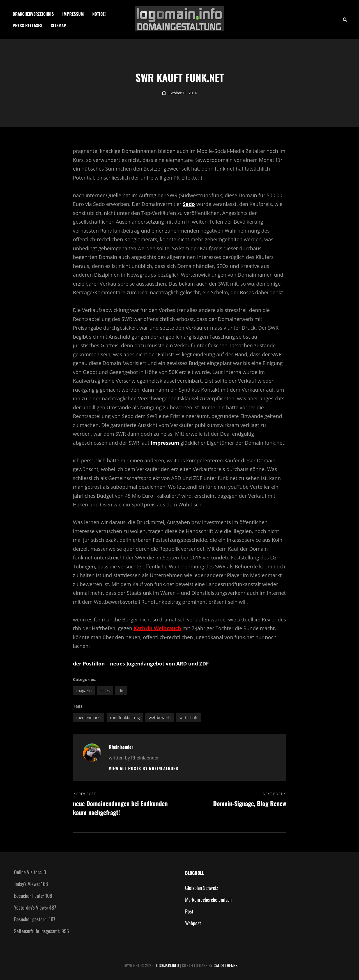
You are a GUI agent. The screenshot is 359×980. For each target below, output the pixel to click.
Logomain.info (167, 965)
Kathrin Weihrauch (157, 628)
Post (189, 911)
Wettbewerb (160, 718)
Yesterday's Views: (32, 907)
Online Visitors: (29, 872)
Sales (105, 691)
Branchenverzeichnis (33, 14)
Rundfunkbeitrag (125, 718)
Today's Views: (27, 884)
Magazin (84, 691)
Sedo (189, 204)
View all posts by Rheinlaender (144, 768)
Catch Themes (226, 965)
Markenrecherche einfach (208, 899)
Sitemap (58, 25)
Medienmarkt (89, 718)
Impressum (73, 14)
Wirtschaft (189, 718)
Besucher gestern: (31, 919)
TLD (121, 691)
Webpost (193, 923)
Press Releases (27, 25)
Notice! (99, 14)
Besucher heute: (30, 896)
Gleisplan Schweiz (202, 888)
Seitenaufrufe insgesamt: (38, 931)
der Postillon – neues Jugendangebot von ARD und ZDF (141, 664)
